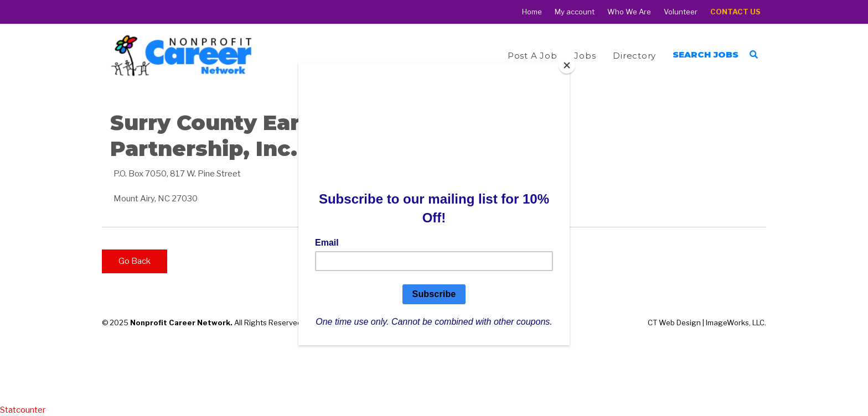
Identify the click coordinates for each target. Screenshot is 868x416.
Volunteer (681, 12)
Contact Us (735, 12)
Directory (634, 56)
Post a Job (533, 56)
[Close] (567, 65)
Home (532, 12)
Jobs (585, 56)
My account (575, 12)
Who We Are (629, 12)
